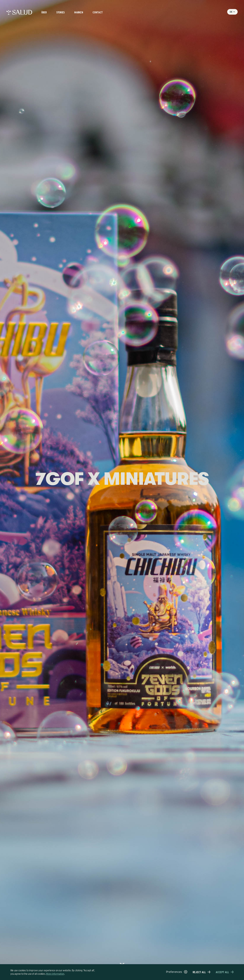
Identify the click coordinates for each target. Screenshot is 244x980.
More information (55, 974)
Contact (98, 12)
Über (44, 12)
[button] (177, 972)
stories (61, 12)
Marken (79, 12)
